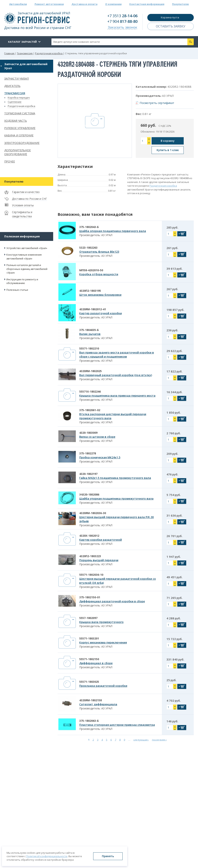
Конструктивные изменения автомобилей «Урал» (24, 257)
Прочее (10, 161)
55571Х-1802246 (90, 391)
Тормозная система (20, 113)
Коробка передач (19, 98)
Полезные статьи (17, 290)
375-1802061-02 (90, 410)
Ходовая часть (16, 121)
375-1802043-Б (89, 227)
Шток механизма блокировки (100, 295)
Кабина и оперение (19, 135)
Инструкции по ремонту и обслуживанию (22, 281)
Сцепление (15, 102)
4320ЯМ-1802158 (90, 700)
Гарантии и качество (26, 192)
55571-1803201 (89, 638)
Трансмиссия (15, 93)
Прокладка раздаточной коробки (103, 686)
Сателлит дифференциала (98, 704)
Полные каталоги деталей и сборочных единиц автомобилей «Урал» (27, 269)
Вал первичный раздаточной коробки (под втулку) (116, 375)
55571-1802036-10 (91, 575)
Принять (108, 856)
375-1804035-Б (89, 330)
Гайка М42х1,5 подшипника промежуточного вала (115, 478)
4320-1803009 (88, 433)
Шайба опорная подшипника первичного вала (113, 231)
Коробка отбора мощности (99, 274)
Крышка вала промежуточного (101, 622)
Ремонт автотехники (49, 4)
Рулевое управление (20, 128)
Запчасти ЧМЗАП (17, 79)
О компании (113, 4)
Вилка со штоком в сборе (97, 437)
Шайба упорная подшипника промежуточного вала (116, 499)
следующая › (141, 740)
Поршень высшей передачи (99, 560)
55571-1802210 (89, 348)
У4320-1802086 (89, 494)
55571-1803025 (89, 682)
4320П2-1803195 (90, 291)
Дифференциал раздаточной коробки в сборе (112, 601)
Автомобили (18, 4)
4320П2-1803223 (90, 556)
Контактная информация (147, 4)
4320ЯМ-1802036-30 (93, 513)
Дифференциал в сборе (96, 663)
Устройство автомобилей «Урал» (27, 248)
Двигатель (12, 86)
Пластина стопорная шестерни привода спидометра (117, 725)
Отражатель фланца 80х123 (99, 252)
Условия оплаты (23, 205)
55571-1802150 (89, 659)
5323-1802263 (88, 248)
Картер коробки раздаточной (101, 540)
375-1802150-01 (90, 597)
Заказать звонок (122, 27)
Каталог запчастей (22, 42)
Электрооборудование (22, 143)
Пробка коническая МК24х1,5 (100, 457)
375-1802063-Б (89, 721)
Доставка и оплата (84, 4)
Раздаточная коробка (21, 106)
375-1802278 (88, 453)
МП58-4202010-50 (91, 270)
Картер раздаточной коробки (101, 313)
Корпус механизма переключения (103, 642)
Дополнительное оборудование (17, 152)
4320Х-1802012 (89, 536)
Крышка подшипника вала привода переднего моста (117, 396)
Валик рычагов (90, 334)
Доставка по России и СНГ (29, 199)
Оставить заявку (171, 26)
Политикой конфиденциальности (47, 856)
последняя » (159, 740)
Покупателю (181, 4)
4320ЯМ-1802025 (90, 371)
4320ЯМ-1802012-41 (93, 309)
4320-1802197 (88, 474)
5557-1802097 (88, 618)
